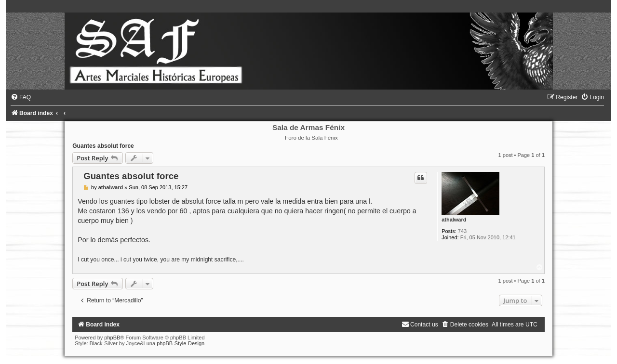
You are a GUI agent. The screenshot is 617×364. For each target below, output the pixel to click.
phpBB (112, 338)
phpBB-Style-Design (181, 343)
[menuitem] (21, 97)
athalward (454, 220)
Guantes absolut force (103, 146)
